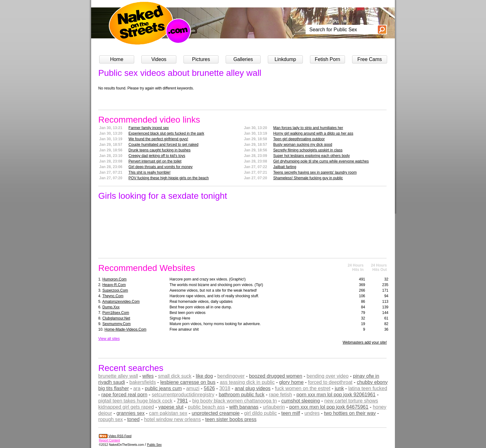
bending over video (327, 376)
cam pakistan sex (168, 413)
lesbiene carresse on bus (188, 382)
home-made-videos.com (125, 329)
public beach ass (206, 407)
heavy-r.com (114, 285)
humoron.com (114, 279)
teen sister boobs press (231, 419)
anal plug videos (253, 388)
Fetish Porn (328, 59)
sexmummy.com (116, 324)
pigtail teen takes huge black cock (135, 401)
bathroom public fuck (242, 395)
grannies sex (131, 413)
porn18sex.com (116, 313)
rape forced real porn (124, 395)
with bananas (244, 407)
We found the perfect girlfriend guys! (159, 139)
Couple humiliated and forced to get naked (164, 145)
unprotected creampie (216, 413)
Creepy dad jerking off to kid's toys (157, 156)
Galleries (243, 59)
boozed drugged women (276, 376)
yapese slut (171, 407)
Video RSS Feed (120, 436)
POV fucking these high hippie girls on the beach (169, 178)
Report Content (109, 440)
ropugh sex (110, 419)
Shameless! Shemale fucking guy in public (308, 178)
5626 (210, 388)
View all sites (109, 339)
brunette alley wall (118, 376)
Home (117, 59)
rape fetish (280, 395)
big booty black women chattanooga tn (234, 401)
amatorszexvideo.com (121, 302)
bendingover (231, 376)
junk (339, 388)
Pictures (201, 59)
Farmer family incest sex (149, 128)
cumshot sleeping (301, 401)
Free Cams (370, 59)
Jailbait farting (285, 167)
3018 (225, 388)
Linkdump (285, 59)
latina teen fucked (368, 388)
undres (312, 413)
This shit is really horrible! (150, 172)
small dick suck (175, 376)
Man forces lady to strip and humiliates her (308, 128)
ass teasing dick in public (247, 382)
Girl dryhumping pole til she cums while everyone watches (321, 161)
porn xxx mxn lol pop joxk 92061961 (336, 395)
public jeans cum (163, 388)
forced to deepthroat (330, 382)
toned (133, 419)
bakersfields (143, 382)
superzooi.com (115, 290)
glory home (291, 382)
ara (137, 388)
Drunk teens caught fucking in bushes (160, 150)
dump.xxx (111, 307)
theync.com (113, 296)
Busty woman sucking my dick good (303, 145)
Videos (159, 59)
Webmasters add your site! (365, 342)
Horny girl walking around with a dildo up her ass (313, 133)
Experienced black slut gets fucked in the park (166, 133)
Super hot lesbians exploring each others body (312, 156)
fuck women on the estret (303, 388)
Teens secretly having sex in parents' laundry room (315, 172)
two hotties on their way (350, 413)
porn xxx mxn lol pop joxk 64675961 (329, 407)
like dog (204, 376)
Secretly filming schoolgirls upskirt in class (308, 150)
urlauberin (274, 407)
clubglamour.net (116, 318)
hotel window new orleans (172, 419)
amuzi (193, 388)
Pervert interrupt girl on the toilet (155, 161)
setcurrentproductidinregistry (183, 395)
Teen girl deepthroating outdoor (299, 139)
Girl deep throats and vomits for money (161, 167)
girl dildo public (260, 413)
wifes (148, 376)
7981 (182, 401)
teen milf (291, 413)
